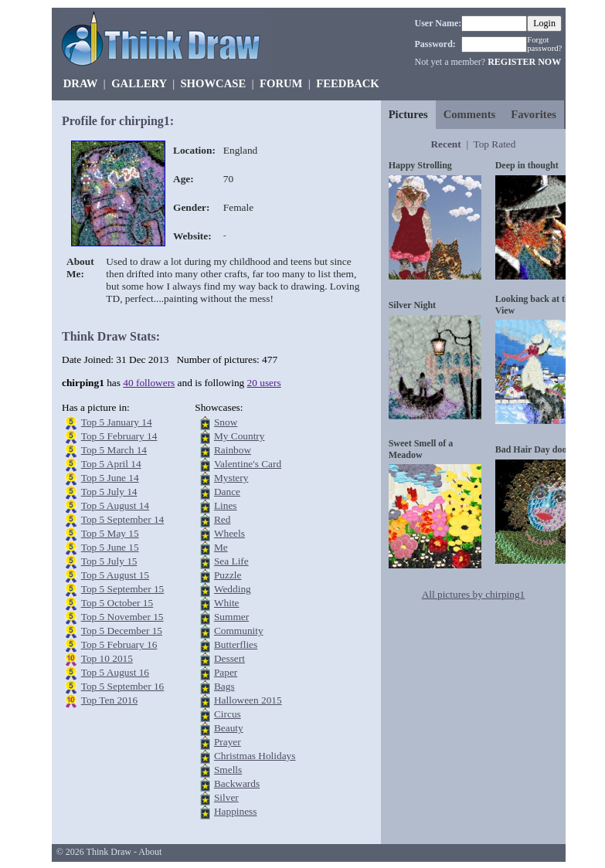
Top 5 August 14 (115, 505)
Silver (226, 797)
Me (221, 547)
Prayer (228, 742)
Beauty (229, 728)
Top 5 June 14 (110, 478)
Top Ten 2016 (109, 700)
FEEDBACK (347, 83)
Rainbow (233, 450)
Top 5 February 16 (119, 644)
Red (222, 519)
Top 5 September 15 (123, 589)
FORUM (281, 83)
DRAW (81, 83)
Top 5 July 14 (109, 492)
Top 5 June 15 (110, 547)
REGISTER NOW (524, 62)
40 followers (149, 383)
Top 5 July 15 (109, 561)
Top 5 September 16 (123, 686)
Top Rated (494, 144)
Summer (231, 617)
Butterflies (236, 644)
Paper (226, 672)
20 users (264, 383)
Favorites (534, 114)
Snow (226, 422)
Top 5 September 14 (123, 519)
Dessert (229, 658)
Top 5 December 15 (122, 631)
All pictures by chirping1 (474, 594)
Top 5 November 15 (122, 617)
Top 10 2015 (107, 658)
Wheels (229, 533)
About (150, 852)
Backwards (237, 783)
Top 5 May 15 (110, 533)
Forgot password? (544, 44)
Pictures (408, 114)
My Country (240, 436)
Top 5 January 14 (117, 422)
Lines (226, 505)
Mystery (231, 478)
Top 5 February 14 (119, 436)
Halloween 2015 (248, 700)
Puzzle (228, 575)
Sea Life (231, 561)
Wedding (233, 589)
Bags (224, 686)
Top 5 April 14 (111, 464)
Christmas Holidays (255, 756)
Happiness (236, 811)
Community (239, 631)
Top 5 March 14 (114, 450)
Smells (228, 770)
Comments (470, 114)
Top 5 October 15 (117, 603)
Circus (228, 714)
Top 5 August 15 (115, 575)
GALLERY (139, 83)
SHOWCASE (213, 83)
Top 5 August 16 (115, 672)
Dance (227, 492)
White (227, 603)
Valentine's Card (248, 464)
